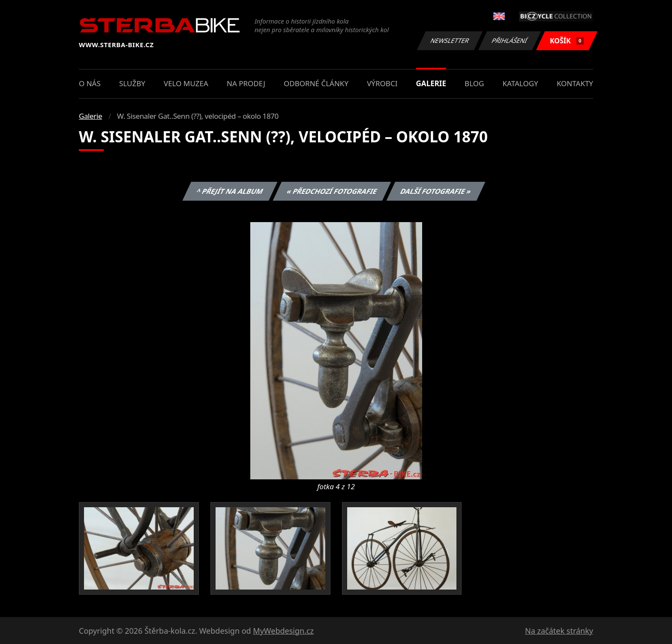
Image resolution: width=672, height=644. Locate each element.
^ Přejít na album (230, 191)
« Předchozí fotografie (332, 191)
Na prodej (246, 83)
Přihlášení (509, 41)
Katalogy (520, 83)
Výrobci (382, 83)
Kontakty (575, 83)
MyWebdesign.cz (283, 631)
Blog (474, 83)
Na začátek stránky (559, 631)
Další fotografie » (436, 191)
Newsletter (450, 41)
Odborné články (316, 83)
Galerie (431, 83)
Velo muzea (186, 83)
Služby (132, 83)
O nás (90, 83)
